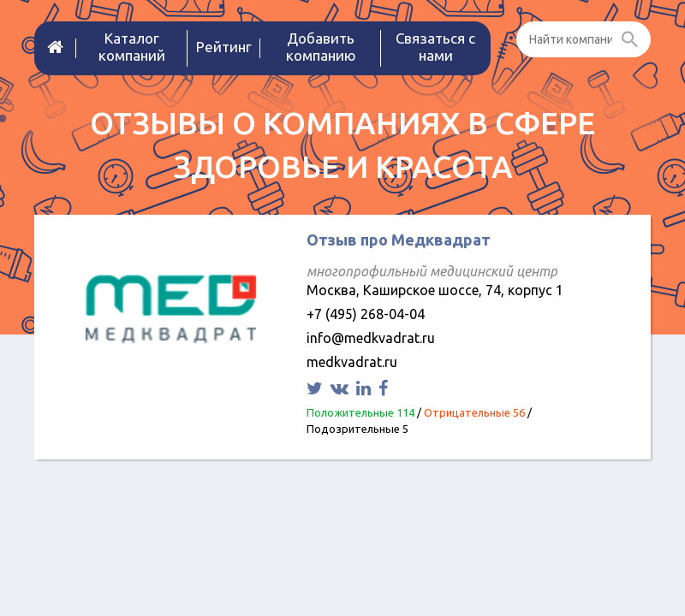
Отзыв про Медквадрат (399, 240)
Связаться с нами (435, 47)
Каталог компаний (132, 47)
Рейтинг (224, 47)
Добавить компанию (321, 47)
